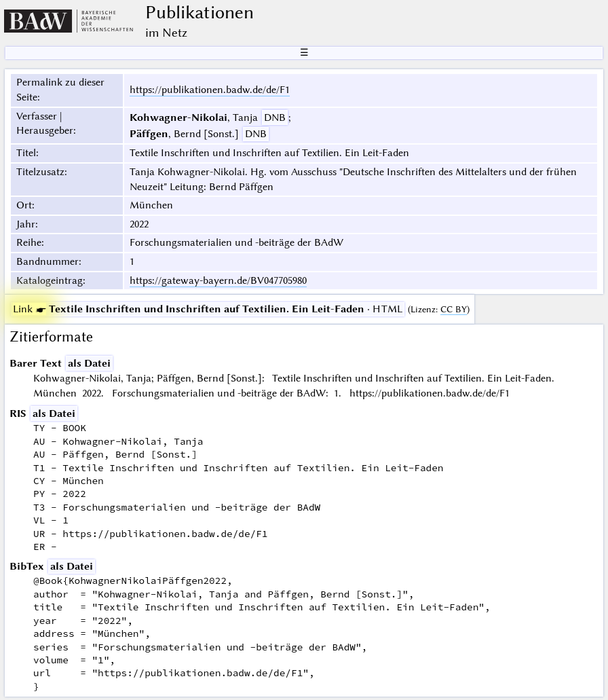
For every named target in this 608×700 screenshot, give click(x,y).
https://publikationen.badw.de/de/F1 (210, 90)
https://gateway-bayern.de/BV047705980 (218, 280)
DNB (275, 117)
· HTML (208, 309)
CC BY (454, 309)
